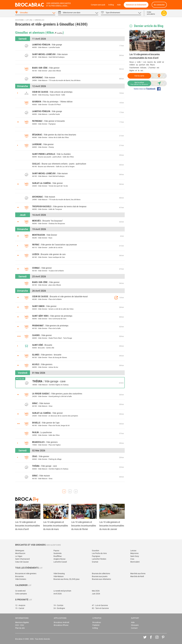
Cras (132, 559)
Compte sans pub (98, 5)
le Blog (111, 5)
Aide (119, 5)
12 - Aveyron (20, 605)
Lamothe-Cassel (60, 562)
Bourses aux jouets (100, 576)
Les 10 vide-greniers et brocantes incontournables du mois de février (84, 526)
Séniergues (20, 551)
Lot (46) (29, 20)
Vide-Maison (59, 576)
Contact (134, 628)
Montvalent (135, 562)
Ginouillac (39, 20)
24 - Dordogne (59, 608)
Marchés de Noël (137, 576)
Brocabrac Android (61, 622)
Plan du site (20, 628)
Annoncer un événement (136, 5)
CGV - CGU (20, 625)
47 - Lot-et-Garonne (100, 605)
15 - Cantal (20, 608)
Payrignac (96, 556)
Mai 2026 (96, 591)
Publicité (96, 625)
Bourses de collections (101, 574)
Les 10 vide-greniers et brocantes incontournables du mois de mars (56, 526)
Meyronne (134, 553)
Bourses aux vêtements (101, 579)
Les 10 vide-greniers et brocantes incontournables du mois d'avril (145, 56)
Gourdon (96, 551)
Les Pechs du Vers (99, 553)
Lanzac (133, 551)
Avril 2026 (58, 594)
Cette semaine (21, 594)
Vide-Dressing (59, 574)
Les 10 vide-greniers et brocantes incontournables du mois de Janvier (112, 526)
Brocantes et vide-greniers (26, 574)
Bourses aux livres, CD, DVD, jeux (66, 579)
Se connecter (159, 5)
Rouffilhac (58, 556)
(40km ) (55, 32)
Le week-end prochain (62, 591)
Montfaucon (20, 553)
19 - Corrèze (58, 605)
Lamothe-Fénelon (99, 559)
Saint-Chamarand (22, 559)
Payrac (56, 551)
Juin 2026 (96, 594)
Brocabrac (97, 622)
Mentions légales (22, 622)
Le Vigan (19, 556)
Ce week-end (20, 591)
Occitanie (19, 20)
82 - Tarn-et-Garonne (100, 608)
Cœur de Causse (22, 562)
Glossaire (135, 625)
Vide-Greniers (21, 579)
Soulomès (57, 553)
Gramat (95, 562)
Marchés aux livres (138, 574)
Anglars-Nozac (60, 559)
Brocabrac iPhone (61, 625)
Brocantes (19, 576)
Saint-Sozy (135, 556)
